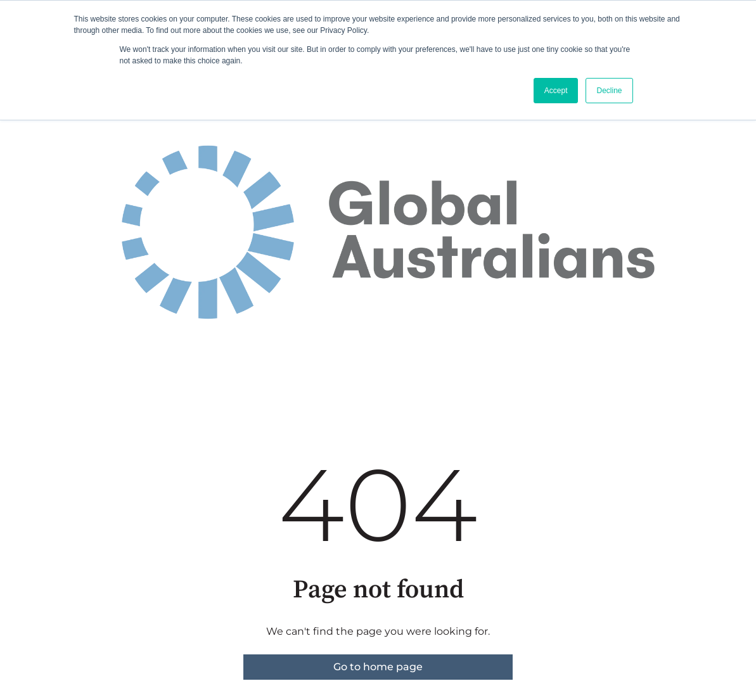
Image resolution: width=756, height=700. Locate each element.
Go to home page (378, 667)
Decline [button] (609, 91)
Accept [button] (556, 91)
